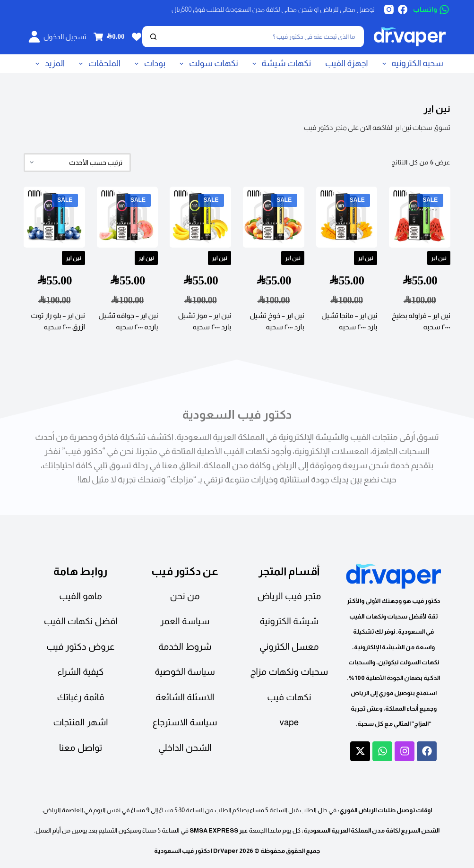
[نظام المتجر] (77, 163)
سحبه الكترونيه (411, 64)
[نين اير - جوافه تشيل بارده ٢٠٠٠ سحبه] (128, 217)
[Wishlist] (137, 37)
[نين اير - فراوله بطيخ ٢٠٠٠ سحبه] (420, 217)
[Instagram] (389, 9)
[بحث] (264, 37)
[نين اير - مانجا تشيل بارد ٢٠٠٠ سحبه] (347, 217)
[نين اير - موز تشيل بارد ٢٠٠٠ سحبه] (200, 217)
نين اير (439, 258)
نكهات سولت (207, 64)
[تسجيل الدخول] (57, 37)
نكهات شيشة (280, 64)
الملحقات (98, 64)
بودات (148, 64)
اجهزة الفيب (347, 63)
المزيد (48, 64)
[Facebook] (403, 9)
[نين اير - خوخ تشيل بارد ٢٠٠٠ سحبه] (274, 217)
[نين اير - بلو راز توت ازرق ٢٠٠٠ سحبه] (54, 217)
